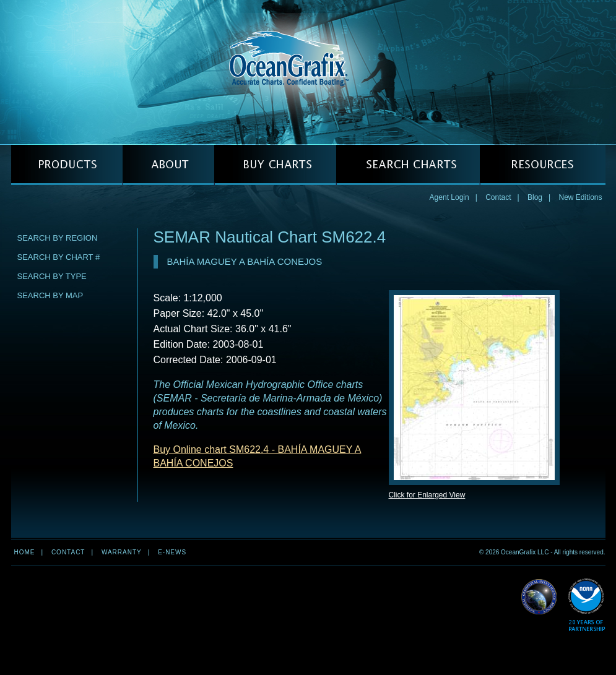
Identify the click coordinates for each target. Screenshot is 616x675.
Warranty (122, 552)
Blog (535, 197)
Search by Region (58, 238)
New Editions (580, 197)
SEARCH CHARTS (408, 165)
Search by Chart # (59, 257)
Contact (498, 197)
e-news (172, 552)
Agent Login (449, 197)
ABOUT (168, 165)
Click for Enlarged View (427, 495)
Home (25, 552)
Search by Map (50, 295)
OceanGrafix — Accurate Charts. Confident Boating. (308, 72)
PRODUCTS (67, 165)
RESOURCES (543, 165)
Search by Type (52, 276)
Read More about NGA (539, 597)
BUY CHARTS (275, 165)
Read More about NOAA (587, 605)
